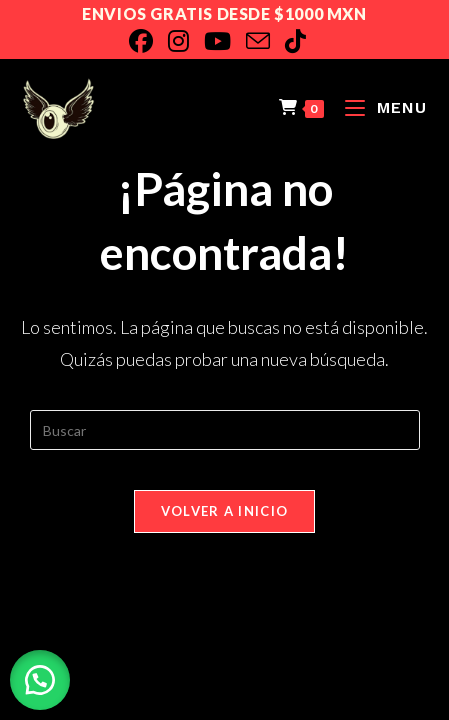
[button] (40, 680)
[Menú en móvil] (378, 107)
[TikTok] (303, 41)
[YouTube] (225, 41)
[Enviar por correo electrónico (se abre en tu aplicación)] (265, 41)
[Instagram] (186, 41)
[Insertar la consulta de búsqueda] (225, 430)
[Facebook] (148, 41)
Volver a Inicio (225, 511)
